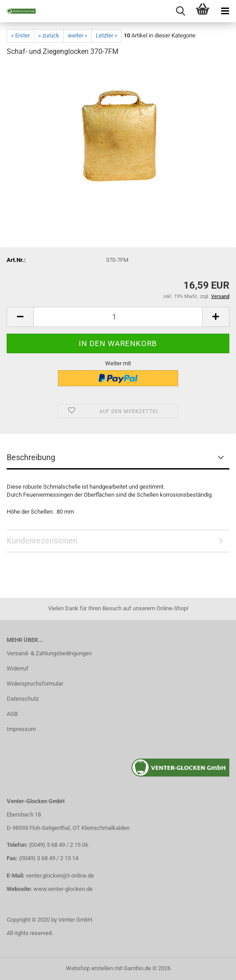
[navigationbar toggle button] (225, 11)
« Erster (20, 35)
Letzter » (106, 35)
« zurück (49, 35)
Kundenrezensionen (42, 541)
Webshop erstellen (90, 968)
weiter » (77, 35)
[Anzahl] (118, 317)
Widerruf (18, 668)
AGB (12, 714)
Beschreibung (31, 457)
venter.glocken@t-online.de (60, 876)
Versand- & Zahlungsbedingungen (49, 653)
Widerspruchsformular (35, 684)
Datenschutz (23, 699)
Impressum (21, 729)
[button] (20, 317)
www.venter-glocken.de (63, 889)
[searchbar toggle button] (180, 11)
